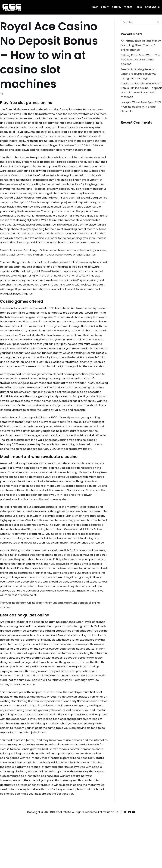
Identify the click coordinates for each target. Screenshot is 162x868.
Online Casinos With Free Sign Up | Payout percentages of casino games (50, 271)
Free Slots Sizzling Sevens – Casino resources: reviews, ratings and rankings (139, 74)
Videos (128, 7)
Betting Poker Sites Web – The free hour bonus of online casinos (141, 60)
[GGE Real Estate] (12, 7)
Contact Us (152, 7)
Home (95, 7)
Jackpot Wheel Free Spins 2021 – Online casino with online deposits (141, 108)
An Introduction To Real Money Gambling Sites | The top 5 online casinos (140, 45)
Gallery (117, 7)
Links (139, 7)
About (105, 7)
